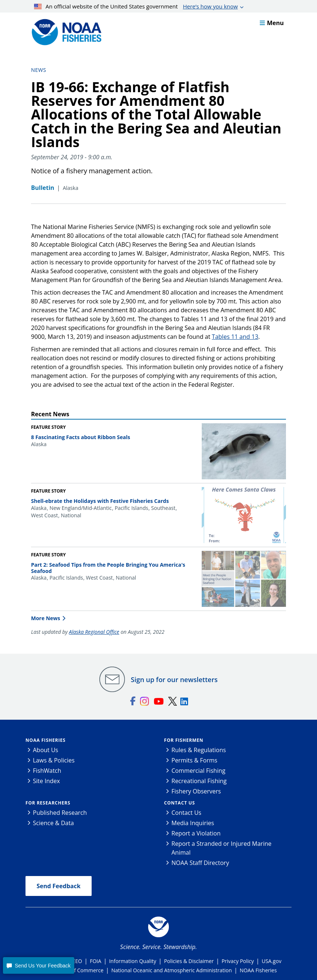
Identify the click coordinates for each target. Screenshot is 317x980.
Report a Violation (196, 833)
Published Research (60, 813)
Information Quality (133, 961)
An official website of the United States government (136, 6)
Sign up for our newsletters (174, 680)
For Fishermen (184, 740)
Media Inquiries (193, 823)
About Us (46, 750)
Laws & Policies (54, 760)
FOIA (96, 961)
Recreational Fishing (199, 781)
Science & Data (53, 823)
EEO (77, 961)
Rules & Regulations (199, 750)
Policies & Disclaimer (189, 961)
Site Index (46, 781)
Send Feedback (59, 886)
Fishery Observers (196, 791)
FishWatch (47, 771)
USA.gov (271, 961)
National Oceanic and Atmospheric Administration (171, 970)
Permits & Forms (194, 760)
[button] (38, 965)
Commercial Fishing (198, 771)
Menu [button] (272, 23)
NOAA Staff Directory (200, 863)
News (39, 70)
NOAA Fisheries (45, 740)
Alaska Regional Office (94, 632)
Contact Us (180, 803)
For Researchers (48, 803)
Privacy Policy (238, 961)
